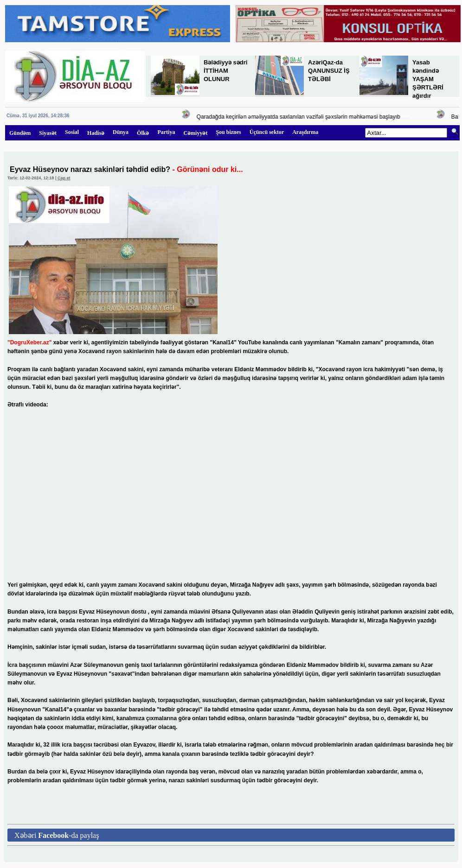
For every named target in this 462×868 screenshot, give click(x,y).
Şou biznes (228, 132)
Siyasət (48, 133)
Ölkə (143, 133)
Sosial (72, 132)
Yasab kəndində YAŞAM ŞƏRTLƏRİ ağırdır (428, 79)
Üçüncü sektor (267, 132)
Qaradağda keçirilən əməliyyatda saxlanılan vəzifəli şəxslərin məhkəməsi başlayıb (299, 117)
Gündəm (20, 133)
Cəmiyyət (195, 133)
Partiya (166, 132)
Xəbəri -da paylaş (57, 835)
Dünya (121, 132)
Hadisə (96, 133)
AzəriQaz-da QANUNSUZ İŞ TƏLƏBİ (329, 71)
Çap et (64, 178)
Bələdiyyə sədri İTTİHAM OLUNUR (225, 71)
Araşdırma (305, 132)
